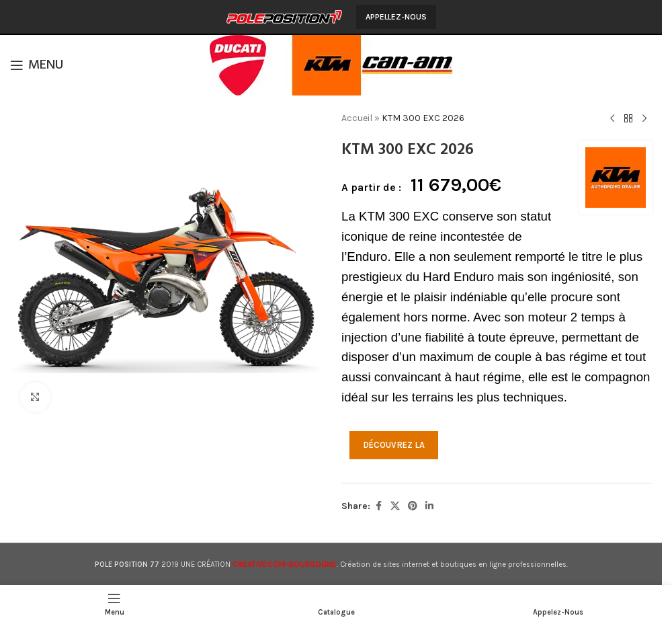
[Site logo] (285, 16)
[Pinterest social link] (413, 506)
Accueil (357, 118)
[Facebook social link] (378, 506)
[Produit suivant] (644, 119)
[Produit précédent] (612, 119)
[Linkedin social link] (429, 506)
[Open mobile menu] (37, 65)
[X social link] (395, 506)
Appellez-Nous (396, 17)
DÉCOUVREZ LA (394, 445)
